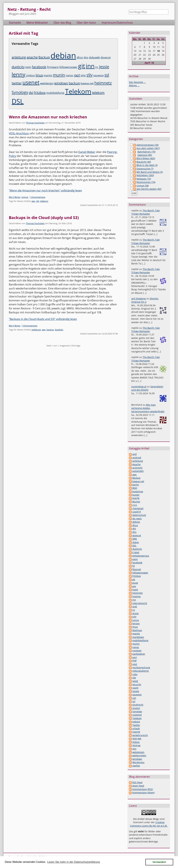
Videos (136, 742)
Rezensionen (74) (146, 182)
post (135, 664)
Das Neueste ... (137, 82)
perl (77, 75)
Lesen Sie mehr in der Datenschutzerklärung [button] (74, 862)
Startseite (15, 23)
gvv (134, 586)
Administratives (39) (148, 145)
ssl (107, 75)
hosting (136, 596)
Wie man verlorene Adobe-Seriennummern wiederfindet (148, 408)
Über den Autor (86, 23)
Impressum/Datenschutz (117, 23)
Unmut (25, 197)
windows (61, 83)
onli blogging (139, 298)
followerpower (68, 67)
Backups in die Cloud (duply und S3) (44, 217)
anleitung (19, 57)
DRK (135, 539)
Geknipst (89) (145, 155)
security (137, 684)
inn (90, 66)
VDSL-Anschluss (19, 133)
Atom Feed (138, 786)
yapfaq (136, 766)
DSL (18, 101)
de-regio (137, 519)
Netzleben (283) (145, 175)
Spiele (136, 691)
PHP (134, 661)
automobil (138, 471)
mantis (48, 75)
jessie (104, 67)
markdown (138, 637)
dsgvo (136, 542)
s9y (89, 75)
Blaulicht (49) (144, 162)
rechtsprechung (141, 667)
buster (136, 495)
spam (135, 688)
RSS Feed (137, 782)
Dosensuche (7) (145, 169)
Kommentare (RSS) (143, 789)
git (82, 66)
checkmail (138, 508)
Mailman (137, 630)
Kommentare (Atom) (143, 793)
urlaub (136, 728)
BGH (135, 488)
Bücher (136, 502)
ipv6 (135, 607)
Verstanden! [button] (159, 862)
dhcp (80, 57)
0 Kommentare (38, 197)
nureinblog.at (139, 387)
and (134, 454)
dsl (31, 93)
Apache (136, 464)
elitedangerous (141, 556)
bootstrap (138, 491)
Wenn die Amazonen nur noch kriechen (48, 117)
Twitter (136, 725)
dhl (134, 529)
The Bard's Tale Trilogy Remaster (146, 212)
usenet (31, 82)
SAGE (135, 681)
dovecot (106, 57)
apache (32, 57)
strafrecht (138, 705)
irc (97, 67)
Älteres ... (134, 85)
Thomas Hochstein (35, 123)
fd (133, 566)
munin (59, 75)
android (137, 458)
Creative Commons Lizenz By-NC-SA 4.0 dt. (149, 824)
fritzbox (40, 93)
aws (33, 201)
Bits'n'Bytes (15, 197)
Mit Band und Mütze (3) (150, 172)
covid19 (137, 512)
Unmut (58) (143, 186)
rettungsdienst (141, 671)
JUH (134, 617)
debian (63, 55)
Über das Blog (62, 23)
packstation (139, 654)
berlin (136, 485)
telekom (98, 93)
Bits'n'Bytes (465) (146, 158)
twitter (17, 83)
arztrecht (137, 468)
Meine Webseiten (37, 23)
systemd (137, 715)
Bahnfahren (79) (146, 152)
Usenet (136, 732)
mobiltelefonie (55, 93)
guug (135, 583)
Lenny (136, 620)
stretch (136, 708)
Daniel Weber (87, 152)
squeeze (98, 75)
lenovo (136, 623)
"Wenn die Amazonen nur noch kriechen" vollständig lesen (45, 190)
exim (28, 67)
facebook (39, 67)
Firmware (53, 67)
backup (74, 83)
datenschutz (139, 515)
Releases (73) (144, 179)
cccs (135, 505)
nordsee (137, 651)
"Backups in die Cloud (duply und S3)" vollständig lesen (43, 319)
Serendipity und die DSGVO (147, 388)
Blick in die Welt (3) (147, 165)
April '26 (149, 63)
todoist (136, 722)
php (83, 75)
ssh (134, 698)
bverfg (136, 498)
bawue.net (87, 83)
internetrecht (140, 603)
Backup (44, 57)
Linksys (30, 75)
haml (135, 590)
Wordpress (138, 762)
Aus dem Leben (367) (148, 148)
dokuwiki (94, 57)
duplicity (18, 67)
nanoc (70, 75)
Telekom (78, 91)
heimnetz (103, 83)
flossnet (137, 569)
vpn (134, 749)
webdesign (47, 83)
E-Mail (136, 552)
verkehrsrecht (140, 735)
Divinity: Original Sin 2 (145, 300)
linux (39, 75)
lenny (18, 74)
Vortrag (136, 745)
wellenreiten (139, 755)
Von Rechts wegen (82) (149, 189)
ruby (135, 674)
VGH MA (137, 739)
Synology (20, 92)
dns (86, 57)
